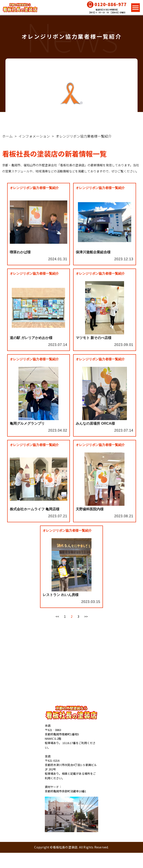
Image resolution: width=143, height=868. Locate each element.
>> (86, 616)
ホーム (7, 136)
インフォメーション (34, 136)
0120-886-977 (111, 4)
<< (57, 616)
